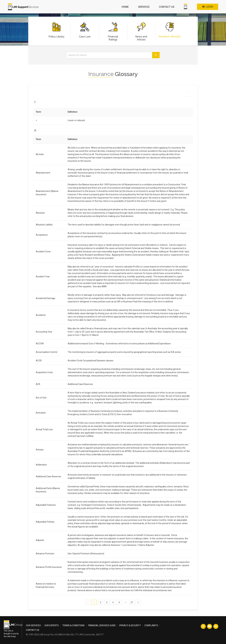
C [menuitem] (81, 92)
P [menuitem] (148, 92)
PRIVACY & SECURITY (130, 625)
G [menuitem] (102, 92)
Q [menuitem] (153, 92)
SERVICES (144, 7)
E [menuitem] (91, 92)
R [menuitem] (159, 92)
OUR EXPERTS (52, 625)
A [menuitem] (71, 92)
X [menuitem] (190, 92)
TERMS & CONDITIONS (73, 625)
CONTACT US (167, 7)
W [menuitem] (185, 92)
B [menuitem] (76, 92)
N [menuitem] (138, 92)
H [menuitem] (107, 92)
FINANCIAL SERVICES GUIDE (102, 625)
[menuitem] (125, 7)
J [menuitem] (117, 92)
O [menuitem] (143, 92)
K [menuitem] (122, 92)
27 (132, 602)
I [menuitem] (112, 92)
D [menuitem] (86, 92)
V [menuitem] (179, 92)
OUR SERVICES (33, 625)
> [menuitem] (66, 92)
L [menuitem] (127, 92)
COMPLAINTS (151, 625)
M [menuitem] (132, 92)
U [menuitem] (174, 92)
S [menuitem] (164, 92)
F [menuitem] (97, 92)
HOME (125, 7)
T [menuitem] (169, 92)
